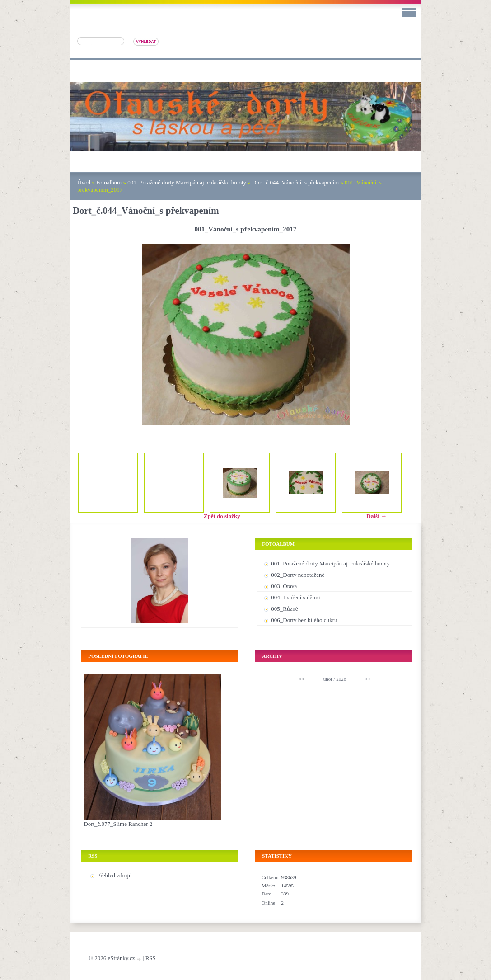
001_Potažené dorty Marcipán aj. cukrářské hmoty (187, 182)
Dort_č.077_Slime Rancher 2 (118, 824)
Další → (377, 516)
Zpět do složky (222, 516)
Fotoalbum (109, 182)
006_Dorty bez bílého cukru (304, 620)
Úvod (84, 182)
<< (302, 679)
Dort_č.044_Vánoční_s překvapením (295, 182)
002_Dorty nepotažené (298, 575)
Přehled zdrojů (114, 875)
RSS (151, 958)
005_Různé (284, 609)
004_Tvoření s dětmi (295, 597)
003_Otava (284, 586)
